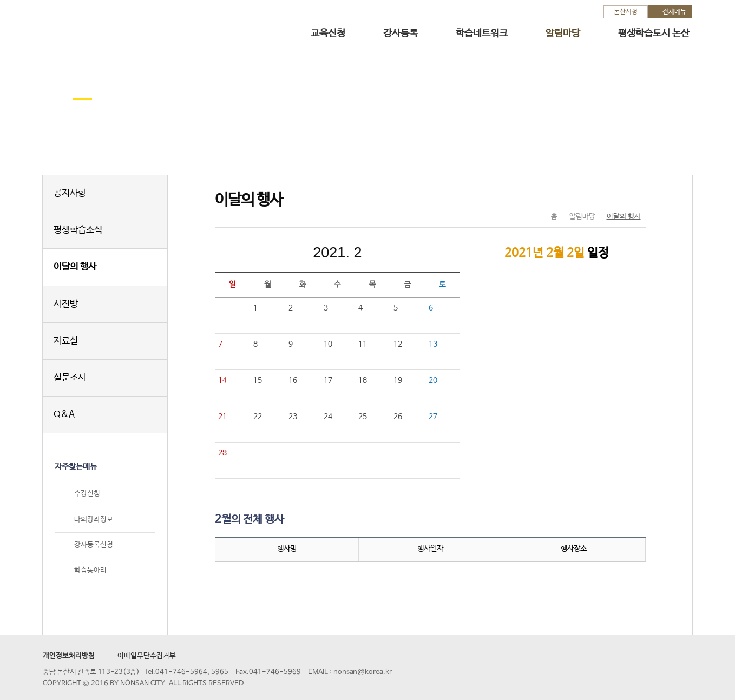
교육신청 (328, 34)
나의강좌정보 (94, 520)
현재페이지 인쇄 (633, 194)
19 (398, 380)
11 (363, 344)
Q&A (64, 415)
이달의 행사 (75, 267)
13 (433, 344)
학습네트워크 (482, 34)
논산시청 (626, 12)
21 (222, 417)
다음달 (410, 253)
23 (293, 417)
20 (433, 380)
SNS (610, 194)
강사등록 (401, 34)
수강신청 (87, 494)
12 (398, 344)
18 (363, 380)
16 (293, 380)
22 (258, 417)
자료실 (66, 341)
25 (363, 417)
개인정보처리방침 (69, 656)
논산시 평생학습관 (119, 26)
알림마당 (563, 34)
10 (328, 344)
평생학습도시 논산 (654, 34)
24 (328, 417)
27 (433, 417)
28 (222, 453)
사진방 (66, 304)
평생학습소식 (78, 230)
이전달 (265, 253)
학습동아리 (90, 570)
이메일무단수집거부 (147, 656)
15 (258, 380)
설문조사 (70, 378)
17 (328, 380)
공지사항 (70, 193)
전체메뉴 (674, 12)
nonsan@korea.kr (363, 672)
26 (398, 417)
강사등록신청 (94, 545)
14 (222, 380)
